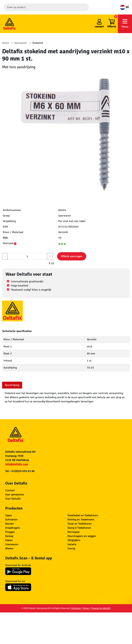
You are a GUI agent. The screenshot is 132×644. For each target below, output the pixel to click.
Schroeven (11, 520)
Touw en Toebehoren (80, 524)
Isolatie (72, 544)
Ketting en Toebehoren (81, 520)
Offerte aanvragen (72, 256)
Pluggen (10, 532)
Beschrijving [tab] (12, 385)
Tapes (8, 515)
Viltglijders (74, 540)
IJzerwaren (12, 544)
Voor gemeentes (15, 495)
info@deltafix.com (17, 464)
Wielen (9, 549)
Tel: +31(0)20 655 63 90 (20, 471)
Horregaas (74, 532)
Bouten (10, 524)
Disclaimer (76, 608)
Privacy (86, 608)
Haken (9, 540)
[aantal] (27, 256)
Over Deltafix (13, 499)
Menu (125, 24)
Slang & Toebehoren (79, 528)
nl (124, 7)
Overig (71, 549)
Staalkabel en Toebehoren (83, 515)
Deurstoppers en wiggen (82, 536)
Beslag (9, 536)
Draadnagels (13, 528)
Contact (10, 490)
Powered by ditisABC (101, 608)
